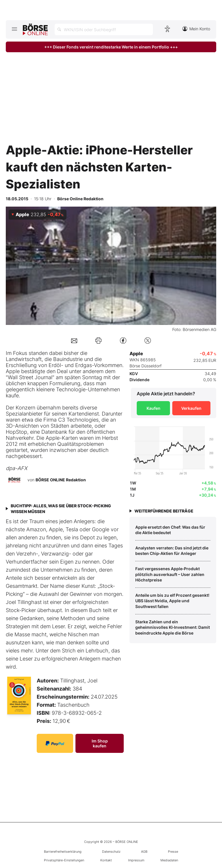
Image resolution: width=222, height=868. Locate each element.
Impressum (136, 860)
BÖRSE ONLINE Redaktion (61, 480)
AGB (144, 852)
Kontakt (106, 860)
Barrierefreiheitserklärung (63, 852)
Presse (173, 852)
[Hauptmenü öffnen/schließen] (14, 29)
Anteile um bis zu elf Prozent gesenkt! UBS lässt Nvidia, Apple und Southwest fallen (172, 601)
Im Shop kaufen (100, 743)
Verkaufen (191, 408)
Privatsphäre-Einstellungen (64, 860)
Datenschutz (111, 852)
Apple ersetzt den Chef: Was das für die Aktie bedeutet (170, 530)
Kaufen (153, 408)
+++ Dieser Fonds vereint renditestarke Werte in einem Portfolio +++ (111, 47)
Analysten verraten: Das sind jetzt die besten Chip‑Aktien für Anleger (172, 551)
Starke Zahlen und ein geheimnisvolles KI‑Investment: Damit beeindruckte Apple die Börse (173, 627)
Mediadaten (169, 860)
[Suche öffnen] (104, 29)
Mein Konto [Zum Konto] (196, 29)
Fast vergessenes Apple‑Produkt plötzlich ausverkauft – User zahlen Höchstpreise (170, 574)
